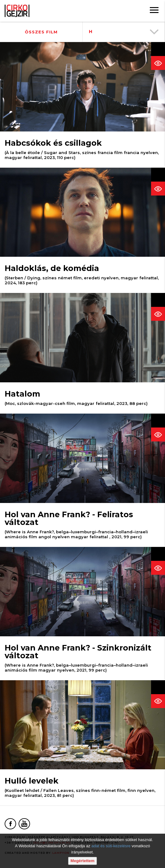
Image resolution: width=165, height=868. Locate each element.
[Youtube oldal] (24, 824)
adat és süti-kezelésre (111, 846)
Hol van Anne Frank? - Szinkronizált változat (78, 652)
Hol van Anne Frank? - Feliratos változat (69, 518)
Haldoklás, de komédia (52, 268)
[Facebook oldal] (10, 824)
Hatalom (22, 394)
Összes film (41, 32)
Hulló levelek (32, 781)
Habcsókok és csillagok (53, 143)
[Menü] (154, 11)
